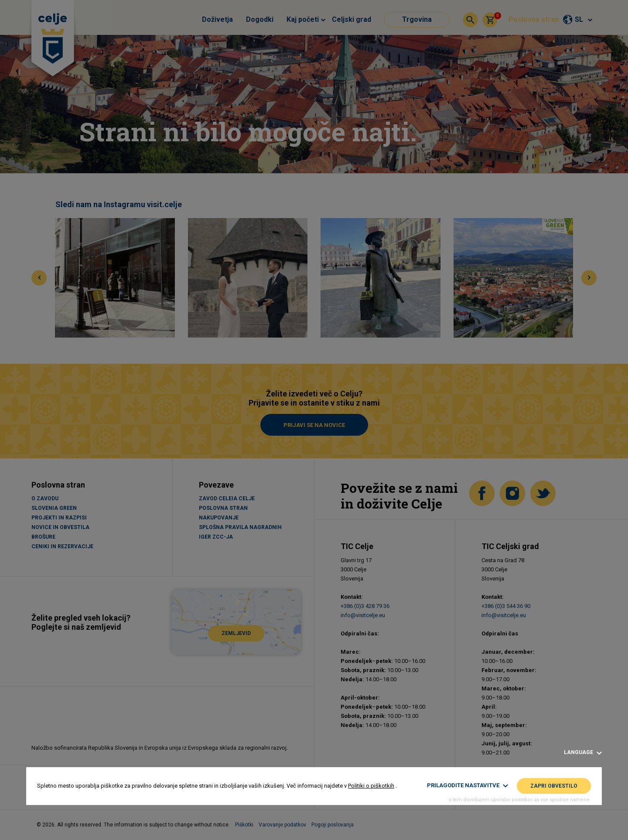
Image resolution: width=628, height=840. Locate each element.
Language (583, 753)
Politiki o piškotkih (371, 786)
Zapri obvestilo (554, 786)
